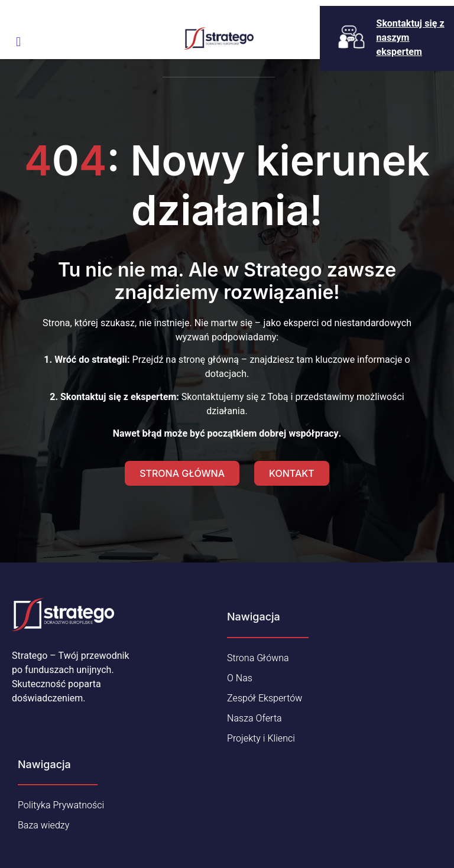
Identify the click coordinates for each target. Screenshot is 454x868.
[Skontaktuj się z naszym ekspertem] (351, 37)
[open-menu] (18, 42)
